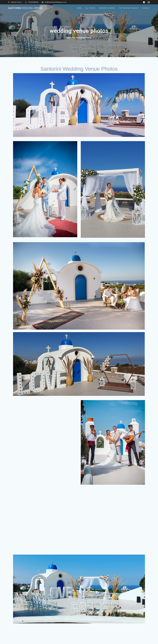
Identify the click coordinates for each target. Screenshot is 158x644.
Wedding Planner (107, 8)
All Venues (90, 8)
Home (79, 8)
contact (146, 8)
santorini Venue (25, 8)
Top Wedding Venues (128, 8)
